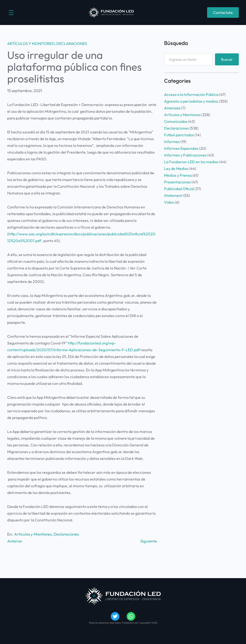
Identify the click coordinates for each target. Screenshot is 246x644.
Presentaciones (177, 182)
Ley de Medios (176, 169)
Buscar (227, 59)
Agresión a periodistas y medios (191, 101)
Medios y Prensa (178, 175)
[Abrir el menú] (11, 13)
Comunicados (176, 121)
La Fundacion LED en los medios (191, 162)
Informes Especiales (181, 148)
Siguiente (149, 541)
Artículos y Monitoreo (31, 44)
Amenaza (172, 108)
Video (169, 202)
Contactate (223, 13)
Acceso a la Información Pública (191, 94)
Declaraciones (72, 44)
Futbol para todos (179, 135)
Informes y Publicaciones (185, 155)
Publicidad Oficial (179, 189)
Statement (173, 195)
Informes (172, 142)
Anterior (15, 541)
